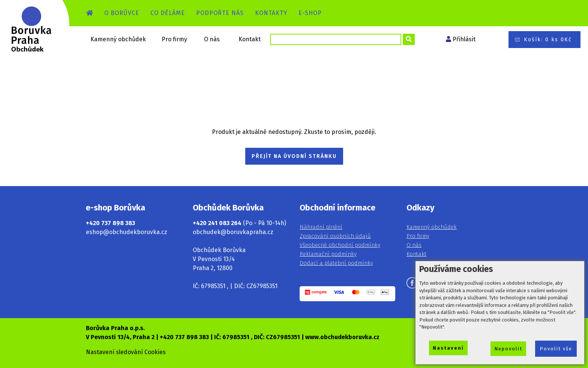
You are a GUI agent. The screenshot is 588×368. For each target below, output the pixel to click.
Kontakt (250, 39)
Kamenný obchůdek (118, 39)
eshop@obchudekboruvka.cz (127, 232)
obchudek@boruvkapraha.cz (233, 232)
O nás (212, 39)
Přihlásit (464, 39)
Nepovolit (508, 349)
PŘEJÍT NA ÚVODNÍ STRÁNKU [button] (294, 156)
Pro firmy (174, 39)
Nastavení (448, 348)
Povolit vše (556, 349)
